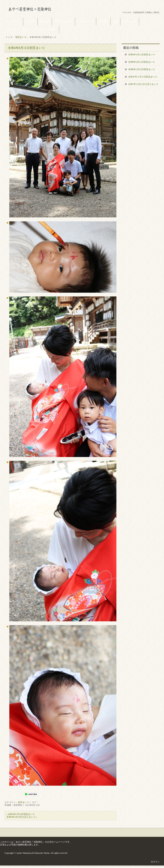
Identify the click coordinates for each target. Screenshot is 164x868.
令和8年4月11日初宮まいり (142, 62)
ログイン (155, 862)
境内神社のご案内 (63, 21)
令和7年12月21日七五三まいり (143, 84)
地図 (115, 21)
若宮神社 (30, 21)
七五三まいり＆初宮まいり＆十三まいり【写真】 (32, 29)
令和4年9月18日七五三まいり (21, 817)
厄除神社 (45, 21)
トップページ (14, 21)
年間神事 (103, 21)
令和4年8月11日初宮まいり (26, 48)
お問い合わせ (130, 21)
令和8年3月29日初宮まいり (142, 69)
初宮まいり (24, 802)
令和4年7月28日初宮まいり (21, 814)
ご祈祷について (86, 21)
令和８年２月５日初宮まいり (143, 77)
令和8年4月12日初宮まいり (142, 55)
